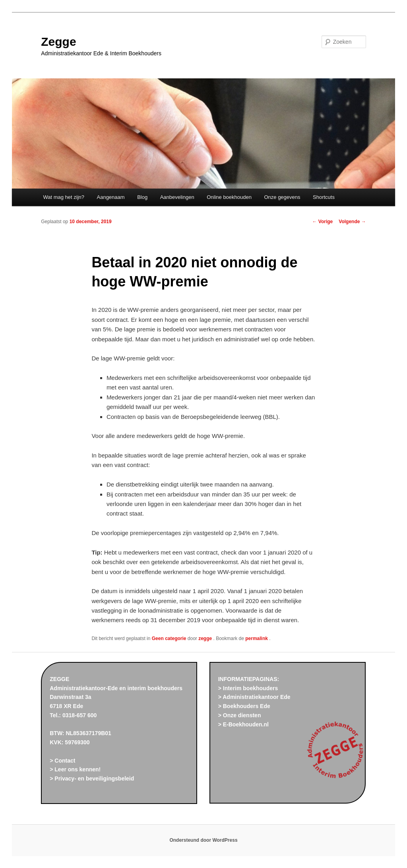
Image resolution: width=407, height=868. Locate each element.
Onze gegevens (282, 197)
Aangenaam (111, 197)
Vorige (323, 222)
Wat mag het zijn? (64, 197)
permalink (257, 638)
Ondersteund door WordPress (203, 840)
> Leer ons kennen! (75, 769)
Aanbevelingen (177, 197)
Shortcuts (324, 197)
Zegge (58, 42)
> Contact (62, 761)
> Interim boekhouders (248, 688)
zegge (206, 638)
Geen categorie (169, 638)
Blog (142, 197)
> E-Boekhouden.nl (243, 724)
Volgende (352, 222)
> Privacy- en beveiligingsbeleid (92, 778)
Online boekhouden (229, 197)
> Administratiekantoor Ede (254, 697)
